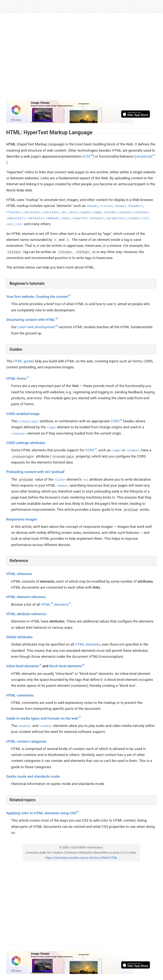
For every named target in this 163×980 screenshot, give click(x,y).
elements (61, 604)
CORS (115, 421)
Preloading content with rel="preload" (36, 472)
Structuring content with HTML (31, 320)
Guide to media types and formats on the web (42, 718)
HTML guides (24, 361)
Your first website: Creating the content (37, 297)
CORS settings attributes (26, 443)
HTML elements (88, 644)
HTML (45, 604)
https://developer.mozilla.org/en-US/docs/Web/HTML (81, 858)
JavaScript (144, 156)
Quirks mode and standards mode (33, 776)
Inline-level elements (23, 666)
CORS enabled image (23, 414)
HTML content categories (26, 741)
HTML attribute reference (26, 614)
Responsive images (22, 519)
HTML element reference (26, 597)
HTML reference (19, 574)
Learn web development (36, 327)
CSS (87, 156)
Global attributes (19, 637)
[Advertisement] (81, 56)
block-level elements (65, 666)
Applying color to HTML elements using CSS (41, 813)
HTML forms (16, 379)
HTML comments (20, 695)
